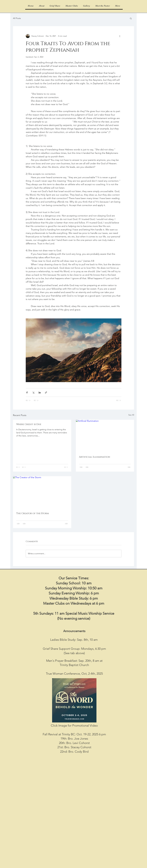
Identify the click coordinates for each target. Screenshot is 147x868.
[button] (131, 18)
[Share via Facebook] (27, 392)
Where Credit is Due (29, 424)
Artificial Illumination (95, 457)
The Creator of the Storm (33, 513)
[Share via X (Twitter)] (33, 392)
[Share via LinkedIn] (40, 392)
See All (131, 415)
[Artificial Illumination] (105, 436)
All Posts (17, 18)
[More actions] (120, 36)
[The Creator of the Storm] (42, 493)
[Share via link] (46, 392)
